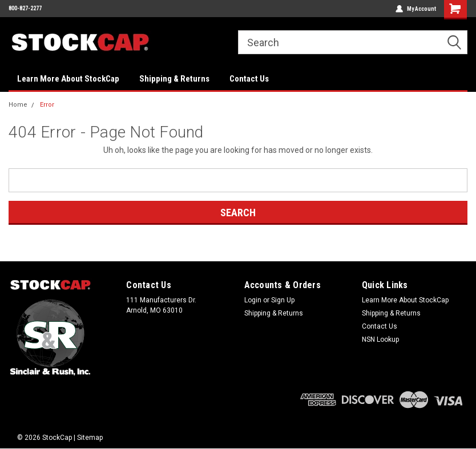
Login (253, 300)
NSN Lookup (380, 339)
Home (18, 105)
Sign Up (283, 300)
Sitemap (90, 438)
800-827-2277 (25, 8)
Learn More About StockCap (68, 79)
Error (47, 105)
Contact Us (249, 79)
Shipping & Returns (174, 79)
